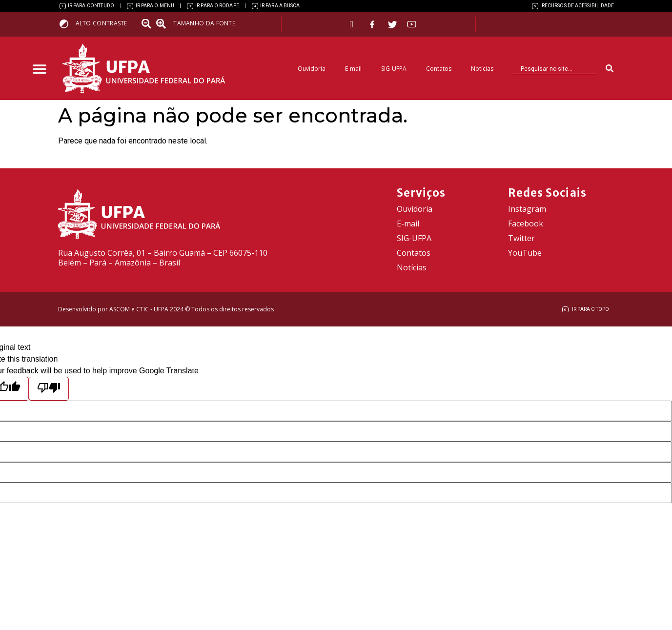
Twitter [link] (521, 238)
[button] (40, 70)
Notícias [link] (482, 69)
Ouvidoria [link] (312, 69)
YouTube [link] (525, 253)
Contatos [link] (439, 69)
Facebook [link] (526, 224)
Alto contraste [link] (102, 23)
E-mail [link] (353, 69)
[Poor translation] (49, 389)
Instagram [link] (527, 209)
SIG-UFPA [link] (394, 69)
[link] (87, 6)
